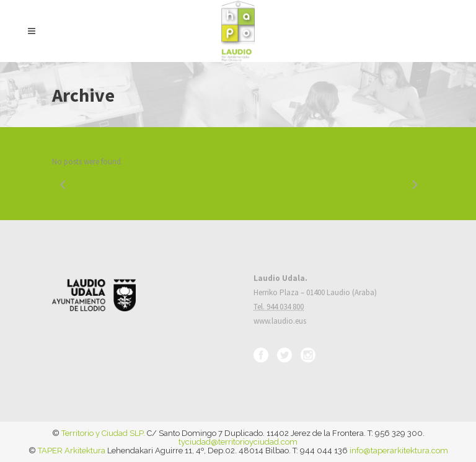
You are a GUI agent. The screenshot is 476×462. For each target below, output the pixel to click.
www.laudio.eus (280, 321)
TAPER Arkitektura (72, 451)
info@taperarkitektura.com (399, 451)
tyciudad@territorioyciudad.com (238, 442)
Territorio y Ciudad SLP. (103, 433)
